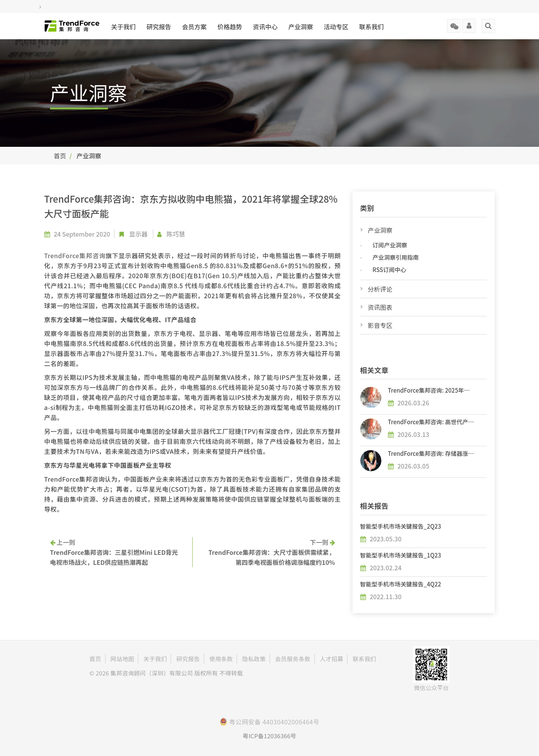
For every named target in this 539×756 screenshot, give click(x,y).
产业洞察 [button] (301, 27)
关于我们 (123, 27)
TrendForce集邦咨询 (75, 255)
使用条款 (221, 659)
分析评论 (380, 289)
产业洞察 (380, 230)
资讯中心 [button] (265, 27)
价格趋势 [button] (230, 27)
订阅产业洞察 (390, 245)
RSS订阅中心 (389, 270)
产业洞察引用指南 (396, 257)
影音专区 (380, 325)
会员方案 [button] (194, 27)
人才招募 (332, 659)
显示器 (138, 234)
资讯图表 (380, 307)
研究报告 (159, 27)
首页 (60, 156)
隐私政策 (254, 659)
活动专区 (336, 27)
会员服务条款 (293, 659)
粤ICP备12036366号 (269, 736)
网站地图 (122, 659)
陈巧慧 (176, 234)
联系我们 (371, 27)
